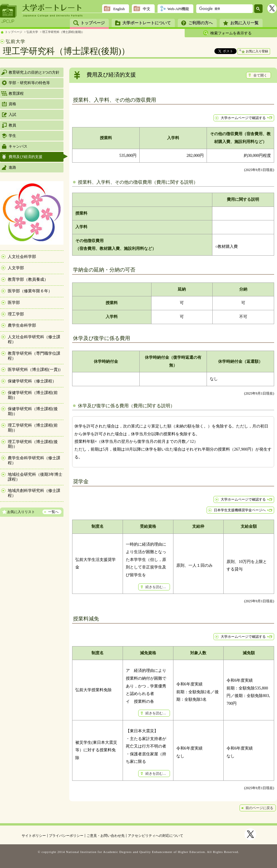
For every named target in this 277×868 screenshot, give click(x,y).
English (119, 9)
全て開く (260, 75)
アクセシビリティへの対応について (156, 836)
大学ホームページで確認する (243, 118)
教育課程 (16, 93)
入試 (12, 115)
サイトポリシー (34, 836)
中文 (147, 9)
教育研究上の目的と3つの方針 (34, 72)
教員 (12, 125)
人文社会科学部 (22, 257)
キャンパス (18, 146)
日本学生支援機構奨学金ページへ (240, 510)
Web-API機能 (178, 9)
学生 (12, 136)
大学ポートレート (53, 8)
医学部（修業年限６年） (30, 291)
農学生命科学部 (22, 325)
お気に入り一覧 (244, 23)
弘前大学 (32, 32)
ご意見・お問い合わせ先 (106, 836)
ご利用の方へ (201, 23)
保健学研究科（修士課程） (32, 381)
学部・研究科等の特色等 (29, 83)
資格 (12, 104)
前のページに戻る (259, 808)
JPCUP (8, 14)
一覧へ (53, 512)
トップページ (93, 23)
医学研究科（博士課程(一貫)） (35, 370)
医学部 (14, 303)
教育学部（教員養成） (28, 279)
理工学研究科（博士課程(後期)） (63, 32)
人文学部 (16, 268)
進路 (12, 167)
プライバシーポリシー (66, 836)
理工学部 (16, 314)
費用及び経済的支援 (26, 157)
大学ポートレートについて (147, 23)
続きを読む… (156, 587)
